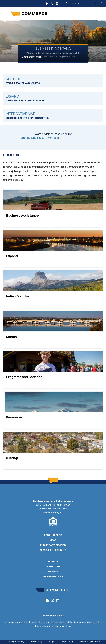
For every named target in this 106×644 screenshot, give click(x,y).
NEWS (53, 540)
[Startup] (53, 451)
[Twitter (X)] (52, 4)
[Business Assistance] (53, 208)
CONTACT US (53, 567)
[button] (65, 4)
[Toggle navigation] (103, 14)
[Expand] (53, 249)
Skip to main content (12, 3)
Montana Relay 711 (53, 513)
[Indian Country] (53, 289)
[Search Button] (96, 4)
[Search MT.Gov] (83, 4)
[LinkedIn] (57, 4)
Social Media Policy (53, 616)
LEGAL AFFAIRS (53, 535)
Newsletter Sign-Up (53, 550)
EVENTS (53, 572)
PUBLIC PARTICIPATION (53, 545)
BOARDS (53, 562)
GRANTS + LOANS (53, 577)
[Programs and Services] (53, 370)
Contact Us (45, 509)
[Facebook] (47, 4)
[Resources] (53, 410)
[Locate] (53, 329)
